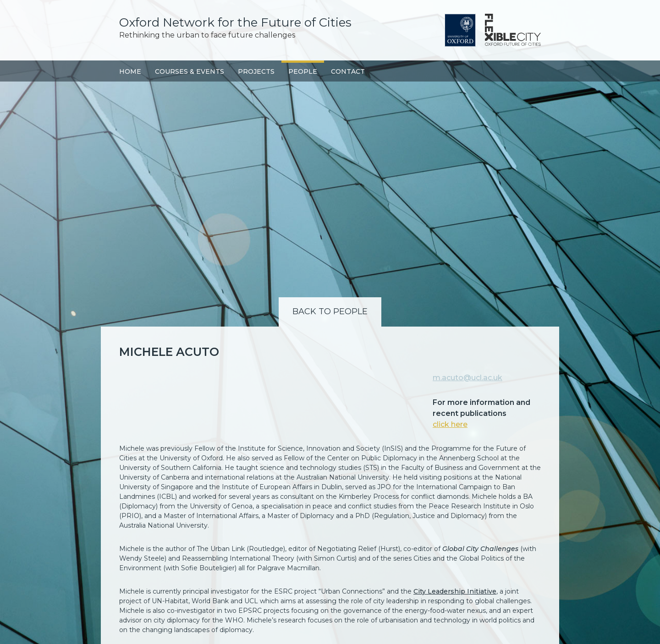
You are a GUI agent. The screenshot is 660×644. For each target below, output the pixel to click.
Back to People (330, 311)
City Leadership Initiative (455, 591)
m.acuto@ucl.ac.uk (467, 378)
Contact (348, 71)
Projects (256, 71)
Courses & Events (190, 71)
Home (130, 71)
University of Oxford (460, 30)
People (303, 71)
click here (450, 424)
